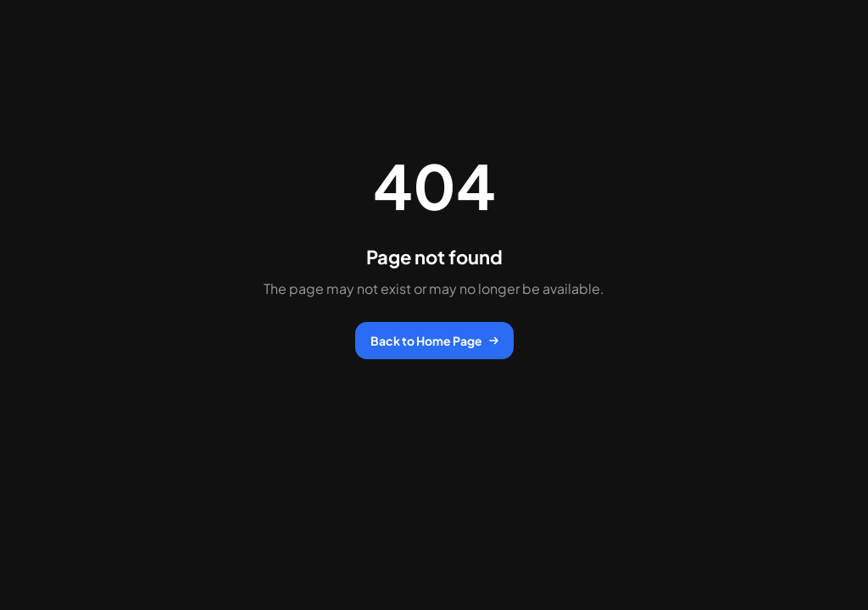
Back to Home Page (434, 341)
